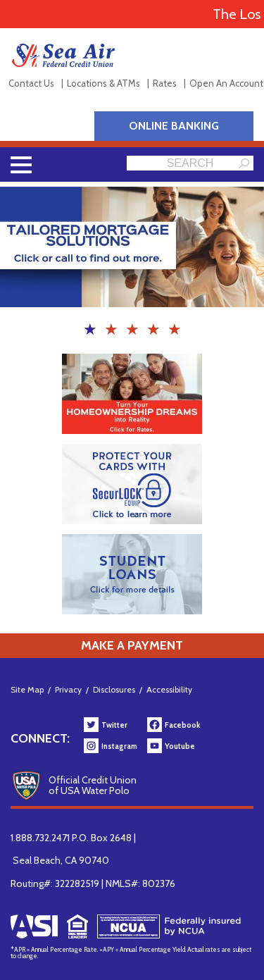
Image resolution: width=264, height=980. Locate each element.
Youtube (180, 746)
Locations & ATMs (103, 83)
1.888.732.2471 (40, 838)
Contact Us (31, 83)
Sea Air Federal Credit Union (63, 55)
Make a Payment (132, 645)
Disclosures (114, 689)
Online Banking (174, 126)
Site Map (27, 689)
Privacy (68, 689)
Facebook (182, 725)
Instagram (119, 746)
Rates (165, 83)
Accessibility (169, 689)
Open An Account (226, 83)
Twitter (114, 725)
